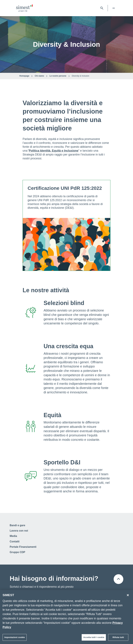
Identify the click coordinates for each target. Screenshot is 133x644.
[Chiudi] (128, 595)
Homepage (24, 76)
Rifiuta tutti (118, 638)
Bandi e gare (17, 525)
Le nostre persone (58, 76)
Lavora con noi (19, 531)
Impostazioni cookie (15, 638)
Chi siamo (39, 76)
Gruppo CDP (17, 552)
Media (13, 536)
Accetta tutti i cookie (94, 638)
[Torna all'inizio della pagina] (118, 579)
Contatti (15, 541)
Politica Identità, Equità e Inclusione (54, 151)
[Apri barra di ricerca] (102, 8)
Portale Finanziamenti (23, 547)
